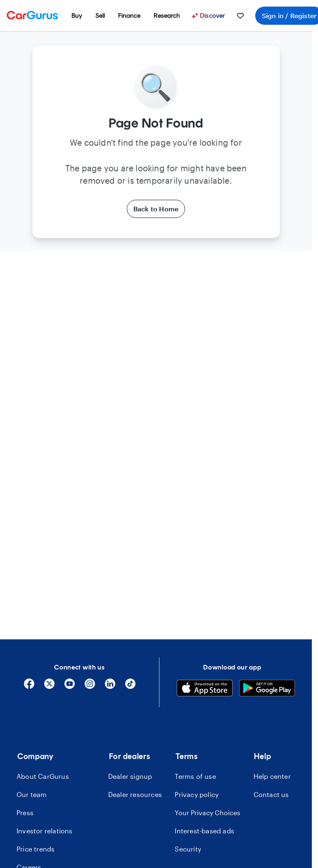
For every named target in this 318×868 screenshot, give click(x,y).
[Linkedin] (110, 687)
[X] (49, 687)
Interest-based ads (204, 831)
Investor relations (45, 831)
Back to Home (156, 209)
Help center (272, 776)
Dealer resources (135, 794)
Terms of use (195, 776)
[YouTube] (70, 687)
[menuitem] (77, 16)
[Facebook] (29, 687)
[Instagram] (90, 687)
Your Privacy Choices (208, 812)
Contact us (271, 794)
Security (188, 849)
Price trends (36, 849)
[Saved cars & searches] (240, 16)
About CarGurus (43, 776)
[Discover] (209, 16)
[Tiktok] (130, 687)
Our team (32, 794)
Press (25, 812)
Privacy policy (197, 794)
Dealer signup (130, 776)
